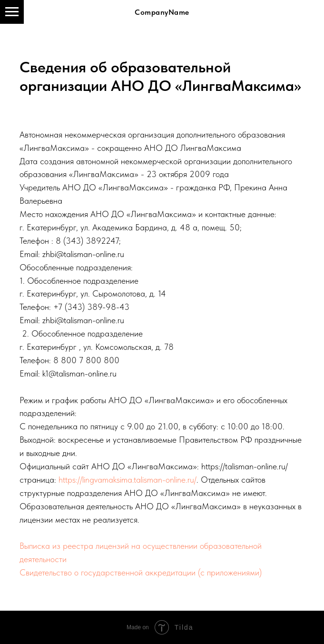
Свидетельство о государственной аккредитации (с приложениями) (141, 572)
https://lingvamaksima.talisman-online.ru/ (128, 480)
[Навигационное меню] (12, 12)
